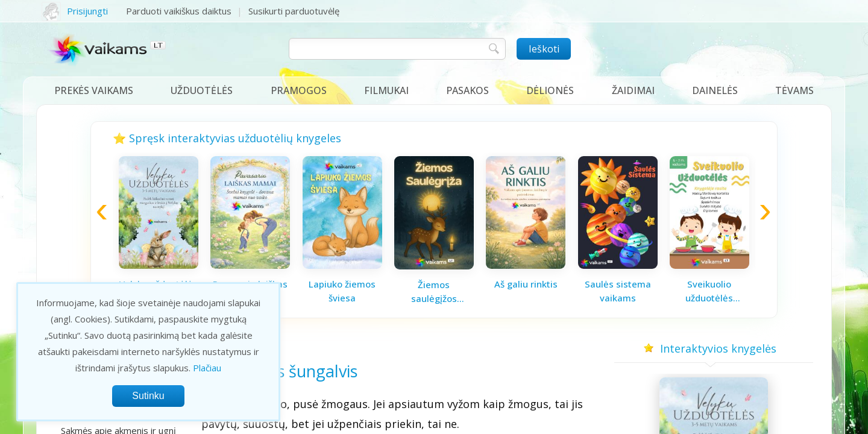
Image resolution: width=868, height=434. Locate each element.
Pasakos (467, 90)
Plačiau (207, 368)
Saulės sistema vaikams (618, 291)
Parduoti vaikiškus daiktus (179, 11)
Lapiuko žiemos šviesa (342, 291)
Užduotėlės (202, 90)
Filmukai (386, 90)
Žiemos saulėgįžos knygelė (434, 292)
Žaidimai (633, 90)
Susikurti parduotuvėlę (294, 11)
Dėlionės (550, 90)
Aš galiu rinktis (526, 284)
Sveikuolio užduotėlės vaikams (709, 291)
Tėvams (794, 90)
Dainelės (715, 90)
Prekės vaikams (94, 90)
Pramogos (299, 90)
